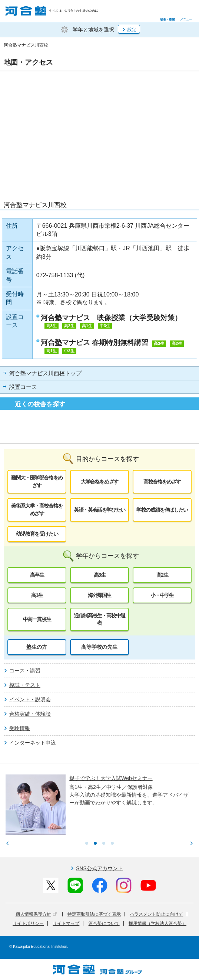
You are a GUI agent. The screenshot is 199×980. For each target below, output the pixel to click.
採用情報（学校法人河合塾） (157, 923)
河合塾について (104, 923)
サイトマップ (66, 923)
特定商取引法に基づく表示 (94, 914)
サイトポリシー (28, 923)
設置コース (23, 387)
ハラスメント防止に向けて (156, 914)
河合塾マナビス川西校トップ (45, 373)
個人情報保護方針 (36, 914)
